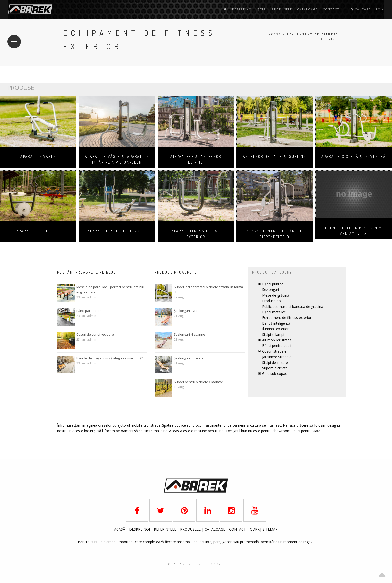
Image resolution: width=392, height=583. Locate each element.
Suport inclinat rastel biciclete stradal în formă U (208, 290)
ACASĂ (120, 529)
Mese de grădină (276, 295)
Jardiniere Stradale (277, 357)
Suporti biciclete (275, 368)
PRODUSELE (191, 529)
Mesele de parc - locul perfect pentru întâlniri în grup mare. (110, 290)
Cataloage (308, 9)
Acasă (275, 34)
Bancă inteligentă (276, 323)
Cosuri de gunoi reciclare (95, 334)
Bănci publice (273, 284)
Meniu (12, 39)
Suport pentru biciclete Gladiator (199, 382)
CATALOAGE (215, 529)
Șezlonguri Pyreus (188, 311)
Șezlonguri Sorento (188, 358)
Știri (262, 9)
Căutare (361, 9)
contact (331, 9)
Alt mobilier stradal (277, 340)
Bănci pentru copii (277, 345)
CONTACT (238, 529)
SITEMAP (270, 529)
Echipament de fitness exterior (287, 317)
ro (380, 9)
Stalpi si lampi (273, 334)
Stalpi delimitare (275, 362)
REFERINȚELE (166, 529)
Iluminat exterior (275, 329)
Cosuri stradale (274, 351)
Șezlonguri (271, 290)
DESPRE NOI (140, 529)
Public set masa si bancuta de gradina (293, 306)
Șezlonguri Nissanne (190, 334)
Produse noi (272, 301)
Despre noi (243, 9)
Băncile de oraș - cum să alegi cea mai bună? (110, 358)
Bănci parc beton (89, 311)
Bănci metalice (274, 312)
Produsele (282, 9)
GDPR (255, 529)
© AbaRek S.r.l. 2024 (195, 564)
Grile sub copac (275, 373)
